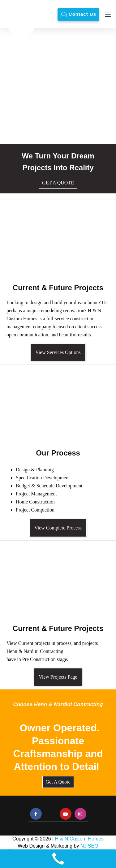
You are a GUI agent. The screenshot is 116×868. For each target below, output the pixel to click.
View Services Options (58, 352)
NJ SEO (89, 846)
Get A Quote (58, 782)
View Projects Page (58, 677)
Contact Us (82, 14)
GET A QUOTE (58, 183)
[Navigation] (106, 14)
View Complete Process (58, 528)
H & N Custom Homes (79, 839)
